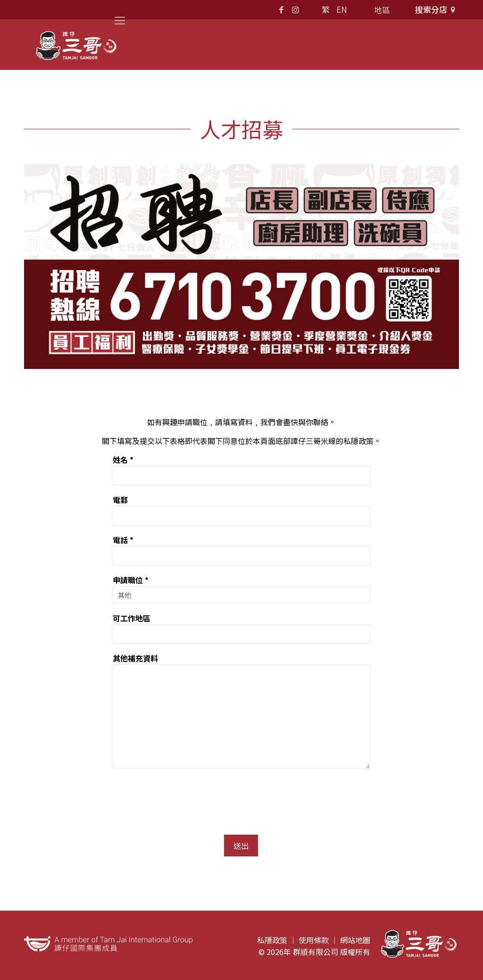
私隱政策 (272, 940)
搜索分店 (437, 9)
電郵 (241, 510)
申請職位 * (241, 589)
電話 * (241, 550)
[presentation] (184, 797)
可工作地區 (241, 628)
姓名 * (241, 470)
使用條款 (314, 940)
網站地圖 (355, 940)
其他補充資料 (241, 711)
